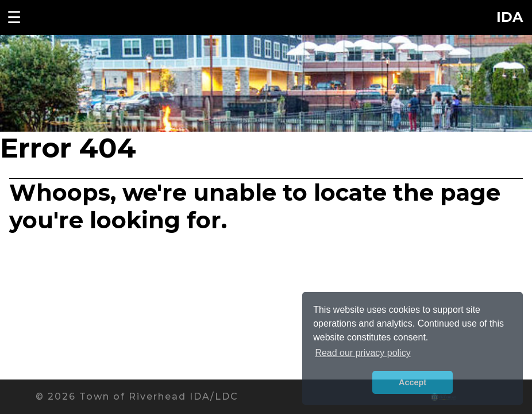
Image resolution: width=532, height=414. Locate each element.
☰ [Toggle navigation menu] (14, 17)
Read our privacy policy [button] (363, 353)
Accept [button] (413, 382)
